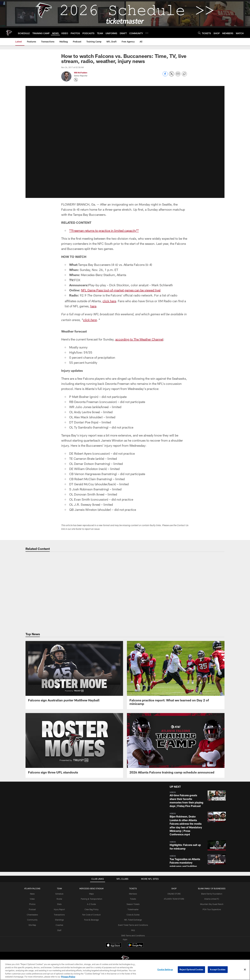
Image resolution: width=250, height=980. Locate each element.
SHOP (174, 888)
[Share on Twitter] (172, 76)
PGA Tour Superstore (212, 909)
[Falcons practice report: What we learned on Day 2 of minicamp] (176, 675)
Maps (91, 894)
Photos (32, 904)
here (93, 306)
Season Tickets (133, 904)
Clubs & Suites (133, 915)
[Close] (245, 970)
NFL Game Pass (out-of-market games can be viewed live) (121, 290)
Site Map (32, 925)
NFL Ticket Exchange (133, 920)
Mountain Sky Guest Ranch (212, 904)
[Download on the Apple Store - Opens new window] (114, 945)
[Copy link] (184, 74)
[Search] (199, 33)
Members (133, 894)
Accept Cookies (218, 969)
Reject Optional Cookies (191, 969)
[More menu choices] (147, 33)
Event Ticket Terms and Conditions (133, 925)
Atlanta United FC (212, 899)
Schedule (59, 894)
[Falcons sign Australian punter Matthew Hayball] (74, 673)
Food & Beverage (91, 920)
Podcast (32, 909)
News (32, 894)
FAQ (133, 930)
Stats (59, 904)
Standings (59, 920)
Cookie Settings (165, 969)
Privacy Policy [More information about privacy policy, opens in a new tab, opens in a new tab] (68, 977)
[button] (197, 799)
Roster (59, 899)
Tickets (133, 899)
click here (109, 301)
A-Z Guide (91, 904)
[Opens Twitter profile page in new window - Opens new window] (76, 80)
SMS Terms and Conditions (133, 936)
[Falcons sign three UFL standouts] (74, 745)
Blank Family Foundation (212, 894)
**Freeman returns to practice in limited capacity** (104, 230)
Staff (59, 930)
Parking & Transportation (92, 899)
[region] (125, 970)
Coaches (59, 925)
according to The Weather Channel (139, 339)
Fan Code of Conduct (91, 915)
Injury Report (59, 909)
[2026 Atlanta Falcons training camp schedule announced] (176, 745)
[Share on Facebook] (165, 76)
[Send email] (178, 76)
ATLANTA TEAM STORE (174, 899)
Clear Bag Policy (92, 909)
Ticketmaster (133, 909)
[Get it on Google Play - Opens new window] (135, 947)
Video (32, 899)
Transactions (59, 915)
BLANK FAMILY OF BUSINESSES (212, 888)
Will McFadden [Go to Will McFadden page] (81, 73)
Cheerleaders (32, 915)
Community (32, 920)
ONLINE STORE (174, 894)
